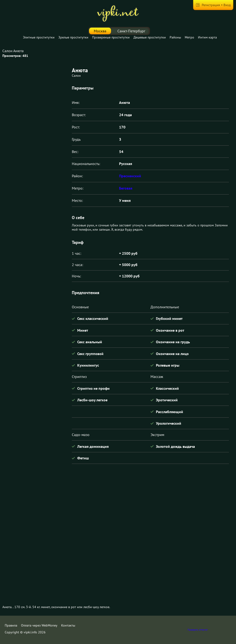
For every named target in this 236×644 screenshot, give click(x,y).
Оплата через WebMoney (39, 625)
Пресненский (130, 176)
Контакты (68, 625)
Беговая (126, 188)
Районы (175, 37)
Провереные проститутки (111, 37)
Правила (11, 625)
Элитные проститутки (39, 37)
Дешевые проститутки (150, 37)
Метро (189, 37)
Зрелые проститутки (73, 37)
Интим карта (207, 37)
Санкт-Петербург (131, 31)
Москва (100, 31)
